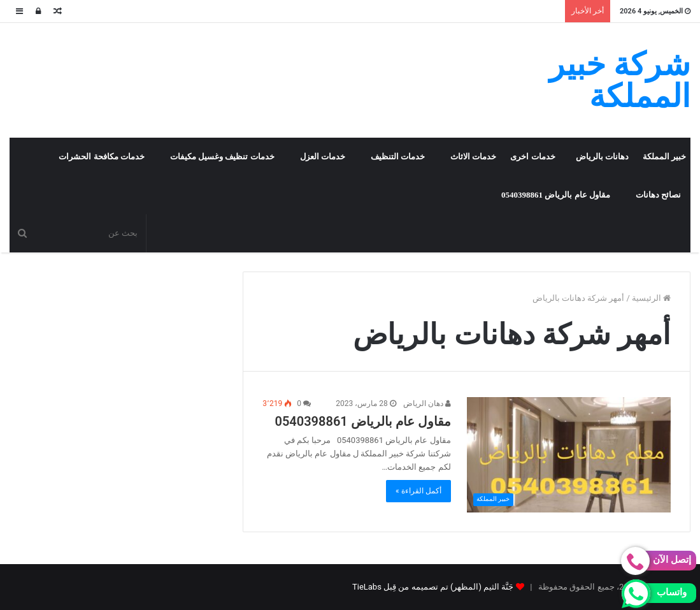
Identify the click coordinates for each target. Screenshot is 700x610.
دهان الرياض (427, 403)
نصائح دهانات (658, 195)
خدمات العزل (323, 156)
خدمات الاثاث (473, 156)
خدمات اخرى (532, 156)
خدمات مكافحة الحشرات (102, 156)
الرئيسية (651, 298)
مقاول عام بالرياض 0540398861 (556, 195)
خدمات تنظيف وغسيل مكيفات (222, 156)
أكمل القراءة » (418, 491)
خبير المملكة (664, 156)
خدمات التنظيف (398, 156)
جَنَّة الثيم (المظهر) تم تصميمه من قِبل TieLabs (433, 587)
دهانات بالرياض (602, 156)
